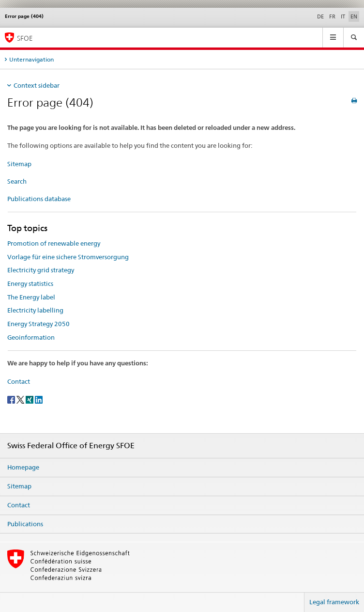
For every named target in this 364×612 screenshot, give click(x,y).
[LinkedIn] (39, 399)
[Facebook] (12, 399)
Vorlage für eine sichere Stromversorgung (68, 257)
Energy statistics (30, 283)
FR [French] (332, 16)
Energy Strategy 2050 (38, 324)
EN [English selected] (354, 16)
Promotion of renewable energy (54, 243)
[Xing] (30, 399)
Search (17, 181)
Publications (25, 524)
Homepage (23, 467)
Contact (19, 381)
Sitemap (19, 164)
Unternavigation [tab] (31, 59)
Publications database (39, 199)
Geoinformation (31, 337)
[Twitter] (21, 399)
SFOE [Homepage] (25, 38)
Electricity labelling (35, 310)
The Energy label (31, 297)
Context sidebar (37, 85)
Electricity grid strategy (41, 270)
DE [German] (320, 16)
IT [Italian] (343, 16)
